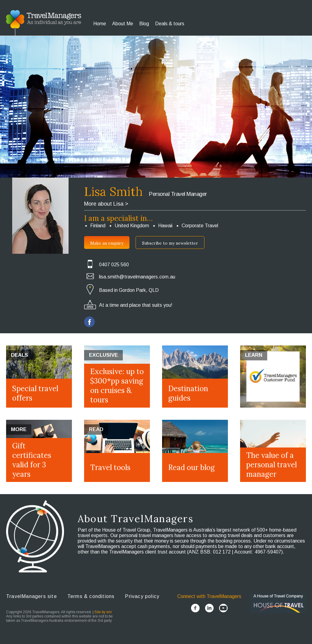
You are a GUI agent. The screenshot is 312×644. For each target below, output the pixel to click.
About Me (123, 24)
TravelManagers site (32, 596)
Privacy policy (142, 596)
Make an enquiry (107, 243)
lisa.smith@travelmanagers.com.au (137, 277)
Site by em (103, 612)
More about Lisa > (106, 204)
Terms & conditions (91, 596)
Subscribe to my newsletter (170, 243)
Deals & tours (170, 24)
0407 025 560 (114, 265)
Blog (144, 24)
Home (100, 24)
